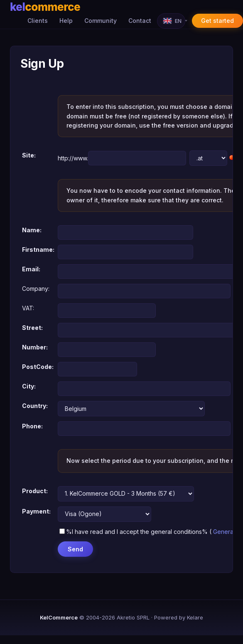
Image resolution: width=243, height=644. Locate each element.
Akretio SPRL (133, 617)
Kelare (195, 617)
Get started (217, 21)
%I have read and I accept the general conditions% (134, 532)
